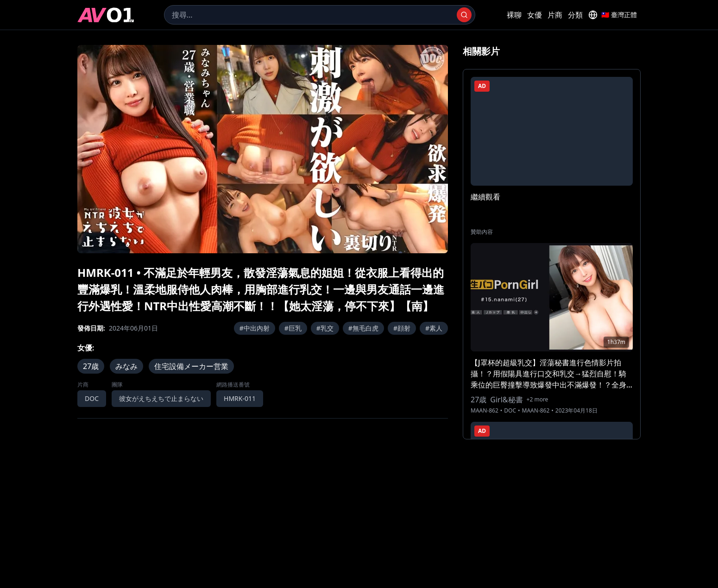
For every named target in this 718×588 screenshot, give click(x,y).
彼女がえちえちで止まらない (161, 398)
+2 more (538, 400)
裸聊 (514, 15)
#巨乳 (293, 328)
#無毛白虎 (363, 328)
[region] (263, 149)
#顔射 (402, 328)
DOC (92, 398)
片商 (555, 15)
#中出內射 (255, 328)
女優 (535, 15)
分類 (575, 15)
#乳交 (325, 328)
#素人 (434, 328)
